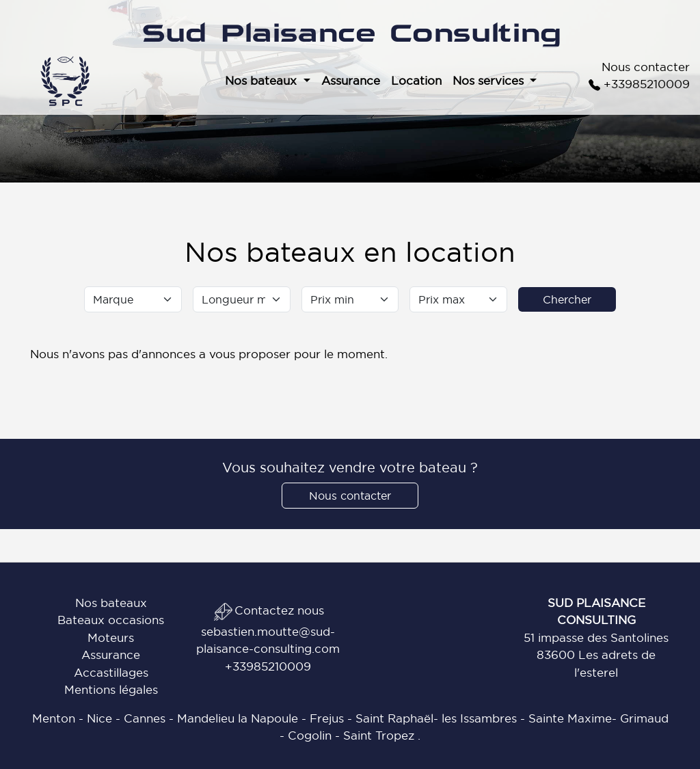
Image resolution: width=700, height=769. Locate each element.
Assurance (351, 80)
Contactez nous (268, 610)
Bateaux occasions (111, 620)
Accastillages (111, 672)
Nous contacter (646, 67)
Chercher (567, 299)
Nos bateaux (111, 603)
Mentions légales (111, 689)
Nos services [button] (490, 80)
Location (416, 80)
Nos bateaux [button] (262, 80)
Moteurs (111, 637)
